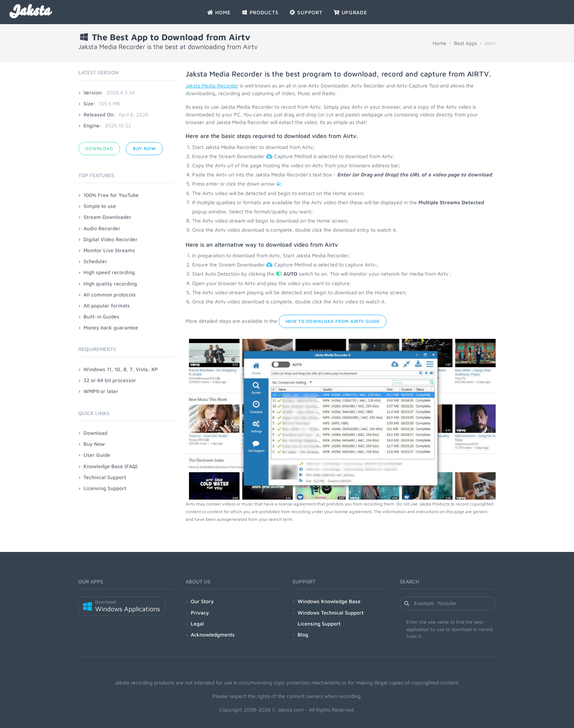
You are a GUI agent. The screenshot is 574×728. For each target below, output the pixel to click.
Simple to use (100, 206)
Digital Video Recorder (111, 239)
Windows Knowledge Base (329, 601)
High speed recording (109, 272)
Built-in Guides (101, 316)
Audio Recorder (102, 228)
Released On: (100, 114)
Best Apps (465, 43)
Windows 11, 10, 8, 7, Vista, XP (121, 369)
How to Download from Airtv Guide (333, 321)
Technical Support (105, 477)
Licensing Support (105, 488)
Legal (197, 624)
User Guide (97, 455)
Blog (303, 634)
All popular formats (107, 305)
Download (99, 148)
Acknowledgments (213, 634)
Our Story (202, 601)
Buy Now (144, 148)
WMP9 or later (101, 391)
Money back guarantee (111, 327)
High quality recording (110, 283)
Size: (90, 103)
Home (439, 43)
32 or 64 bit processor (110, 380)
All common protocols (110, 294)
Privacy (200, 613)
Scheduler (95, 261)
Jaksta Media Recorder (212, 85)
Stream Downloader (107, 217)
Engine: (93, 125)
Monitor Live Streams (109, 250)
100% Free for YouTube (111, 195)
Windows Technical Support (331, 613)
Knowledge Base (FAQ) (111, 466)
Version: (94, 92)
